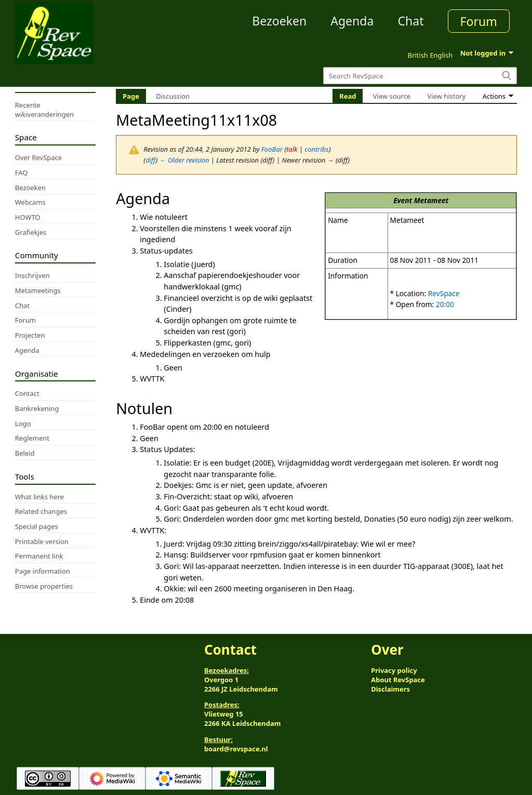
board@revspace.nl (236, 749)
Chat (410, 21)
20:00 (445, 304)
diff (151, 160)
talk (292, 149)
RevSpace (444, 293)
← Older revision (184, 160)
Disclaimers (390, 689)
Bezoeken (279, 21)
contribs (317, 149)
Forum (479, 21)
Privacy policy (394, 670)
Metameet (431, 200)
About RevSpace (398, 680)
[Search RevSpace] (420, 76)
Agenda (352, 21)
